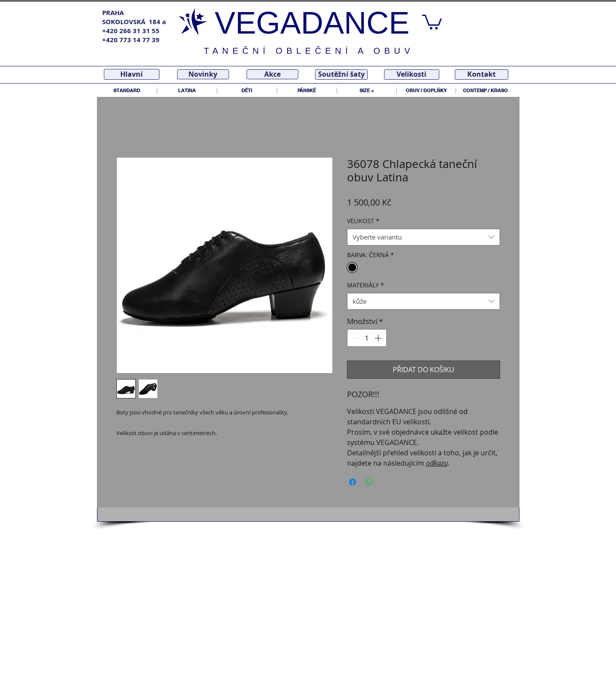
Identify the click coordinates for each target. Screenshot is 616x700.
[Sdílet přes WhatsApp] (369, 482)
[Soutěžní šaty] (341, 75)
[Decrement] (355, 338)
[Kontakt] (482, 75)
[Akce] (272, 74)
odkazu (437, 463)
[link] (432, 21)
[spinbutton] (367, 338)
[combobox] (424, 237)
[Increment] (379, 338)
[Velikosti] (412, 75)
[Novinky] (203, 74)
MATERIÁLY (366, 285)
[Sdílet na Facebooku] (353, 482)
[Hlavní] (132, 74)
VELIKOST (363, 221)
